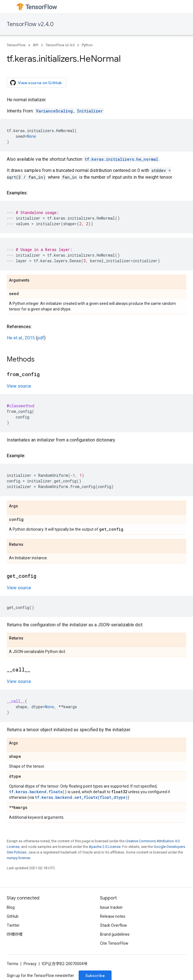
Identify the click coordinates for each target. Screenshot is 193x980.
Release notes (113, 916)
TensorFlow (16, 45)
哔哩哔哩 (15, 934)
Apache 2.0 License (105, 847)
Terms (13, 964)
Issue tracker (111, 907)
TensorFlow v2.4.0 (30, 24)
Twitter (13, 925)
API (36, 45)
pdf (41, 338)
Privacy (30, 964)
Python (87, 45)
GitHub (13, 916)
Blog (11, 907)
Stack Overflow (113, 925)
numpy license (18, 858)
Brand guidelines (115, 934)
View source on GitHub (36, 83)
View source (19, 386)
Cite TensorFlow (114, 943)
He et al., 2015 (21, 338)
